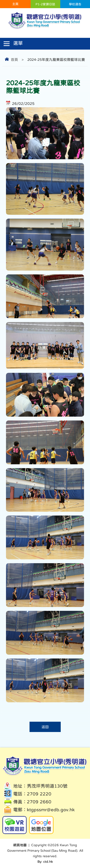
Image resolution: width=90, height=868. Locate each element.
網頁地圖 (20, 845)
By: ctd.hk (45, 862)
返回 (45, 727)
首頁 (14, 60)
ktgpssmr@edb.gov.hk (51, 810)
